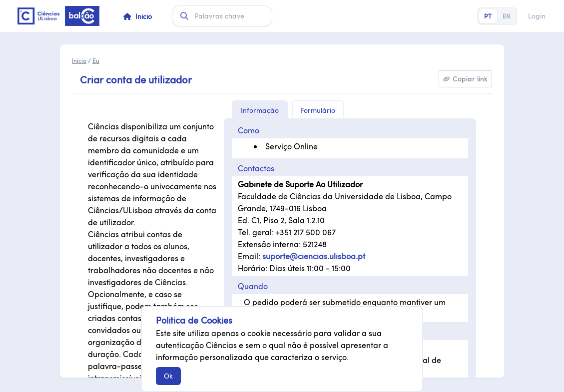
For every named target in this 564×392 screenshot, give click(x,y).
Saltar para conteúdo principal (13, 16)
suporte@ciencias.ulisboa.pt (314, 256)
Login (537, 16)
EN (507, 16)
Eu (96, 60)
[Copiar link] (465, 79)
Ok (168, 376)
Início (79, 60)
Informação (260, 110)
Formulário (318, 110)
